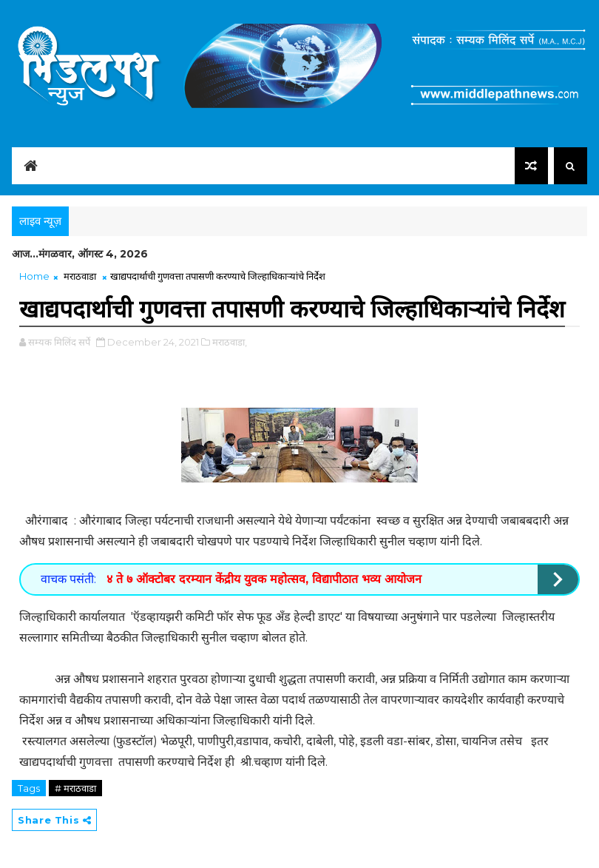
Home (34, 276)
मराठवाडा (80, 276)
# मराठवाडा (75, 788)
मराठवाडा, (230, 342)
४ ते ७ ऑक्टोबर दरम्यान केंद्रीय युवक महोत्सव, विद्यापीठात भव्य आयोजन (262, 579)
